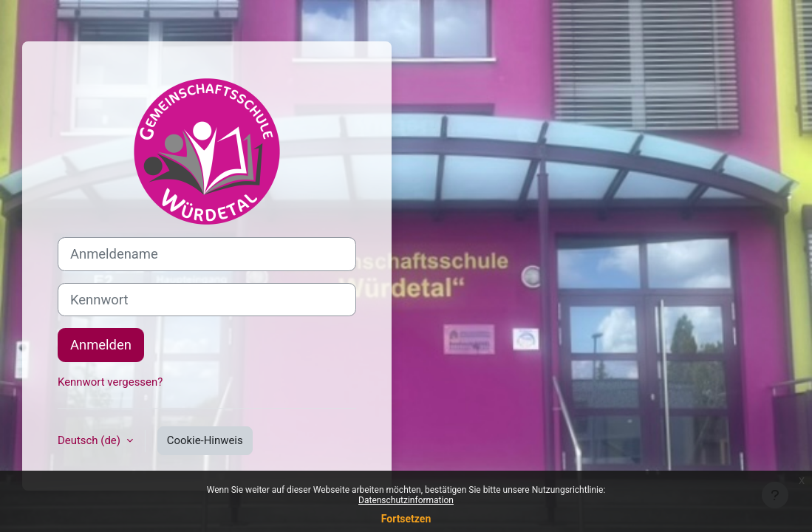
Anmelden (101, 345)
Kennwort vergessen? (110, 382)
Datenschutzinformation (406, 500)
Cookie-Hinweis (205, 440)
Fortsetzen (406, 519)
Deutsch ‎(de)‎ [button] (91, 440)
